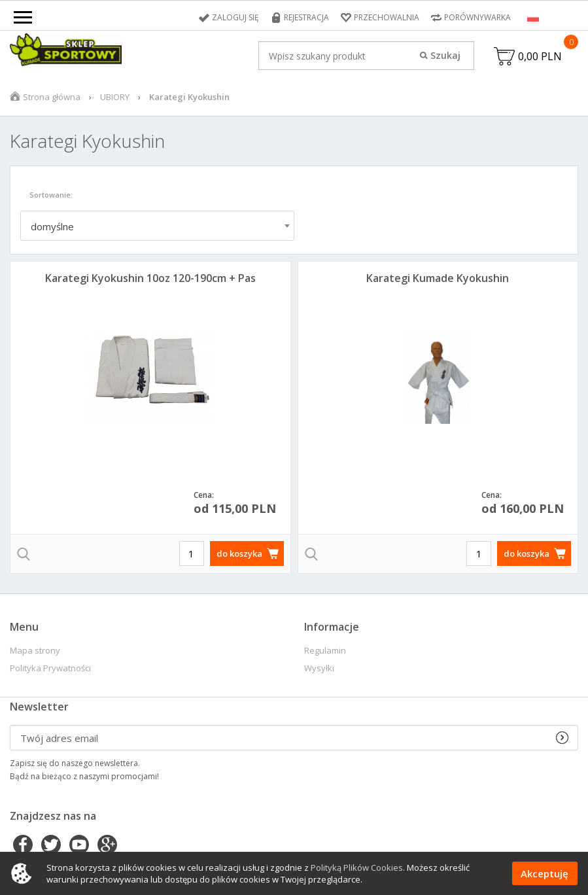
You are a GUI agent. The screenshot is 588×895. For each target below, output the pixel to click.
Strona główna (52, 97)
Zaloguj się (235, 17)
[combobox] (157, 226)
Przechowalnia (387, 17)
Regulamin (325, 651)
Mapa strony (35, 651)
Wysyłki (319, 668)
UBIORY (115, 97)
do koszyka (239, 553)
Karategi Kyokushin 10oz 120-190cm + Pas (150, 278)
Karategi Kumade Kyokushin (438, 278)
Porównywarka (477, 17)
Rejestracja (306, 17)
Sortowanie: (51, 195)
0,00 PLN (540, 56)
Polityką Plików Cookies (357, 868)
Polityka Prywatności (50, 668)
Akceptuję (545, 873)
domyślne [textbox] (52, 226)
